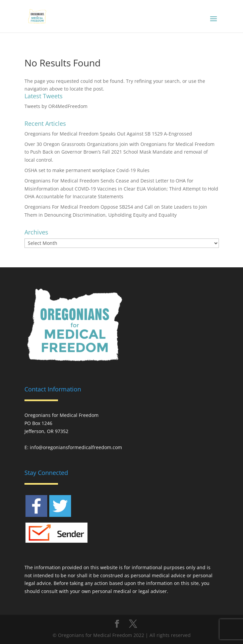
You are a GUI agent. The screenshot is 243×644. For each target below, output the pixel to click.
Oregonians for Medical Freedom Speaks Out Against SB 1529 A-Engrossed (108, 134)
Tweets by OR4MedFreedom (56, 106)
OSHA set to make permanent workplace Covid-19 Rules (87, 170)
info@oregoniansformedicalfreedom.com (76, 447)
